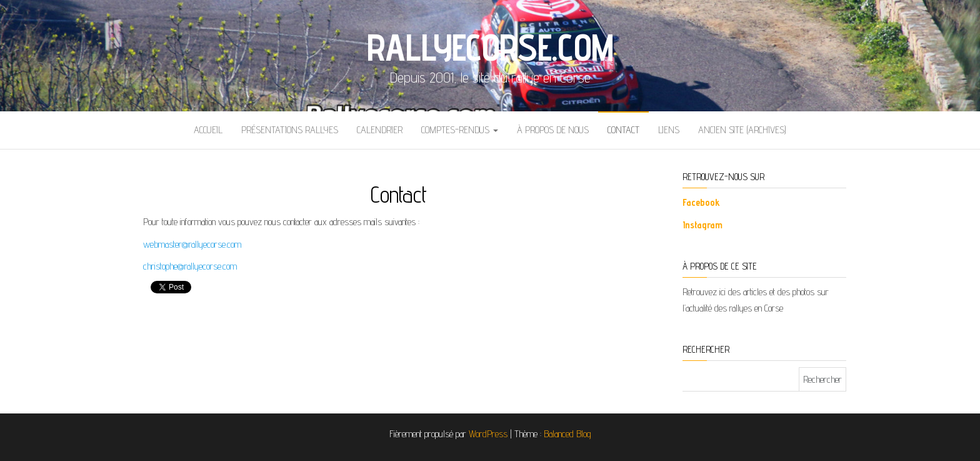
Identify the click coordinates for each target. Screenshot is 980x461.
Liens (669, 130)
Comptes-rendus (460, 130)
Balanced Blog (567, 434)
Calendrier (380, 130)
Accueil (208, 130)
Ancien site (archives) (742, 130)
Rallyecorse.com (490, 47)
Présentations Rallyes (290, 130)
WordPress (488, 434)
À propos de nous (553, 130)
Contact (623, 130)
